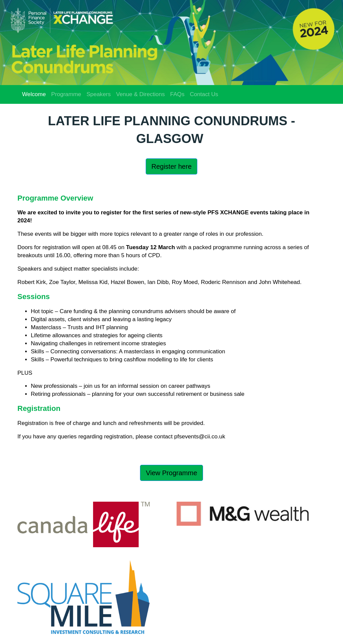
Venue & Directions (140, 94)
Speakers (98, 94)
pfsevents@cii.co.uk (200, 437)
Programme (66, 94)
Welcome (34, 94)
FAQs (177, 94)
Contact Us (204, 94)
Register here (171, 166)
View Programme (171, 473)
